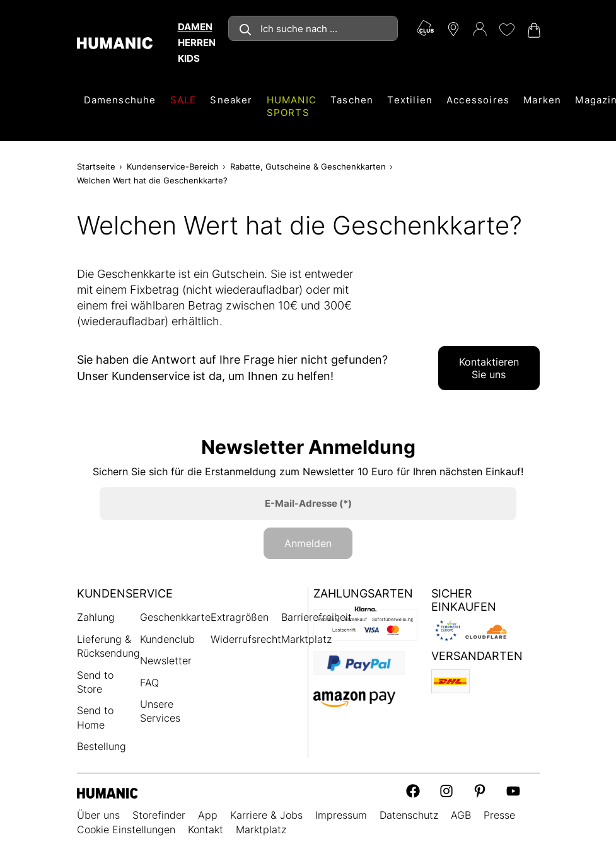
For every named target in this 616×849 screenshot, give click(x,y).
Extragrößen (240, 617)
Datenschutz (409, 815)
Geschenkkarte (175, 617)
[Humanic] (108, 793)
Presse (499, 815)
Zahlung (96, 617)
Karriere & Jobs (266, 815)
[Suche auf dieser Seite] (313, 28)
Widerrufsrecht (246, 639)
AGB (461, 815)
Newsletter (166, 661)
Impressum (341, 815)
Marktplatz (306, 639)
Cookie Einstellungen (126, 829)
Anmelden (308, 543)
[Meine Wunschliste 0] (506, 30)
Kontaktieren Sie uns (489, 368)
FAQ (149, 683)
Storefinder (159, 815)
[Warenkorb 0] (533, 30)
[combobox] (313, 28)
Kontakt (206, 829)
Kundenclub (167, 639)
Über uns (98, 815)
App (208, 815)
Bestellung (102, 746)
